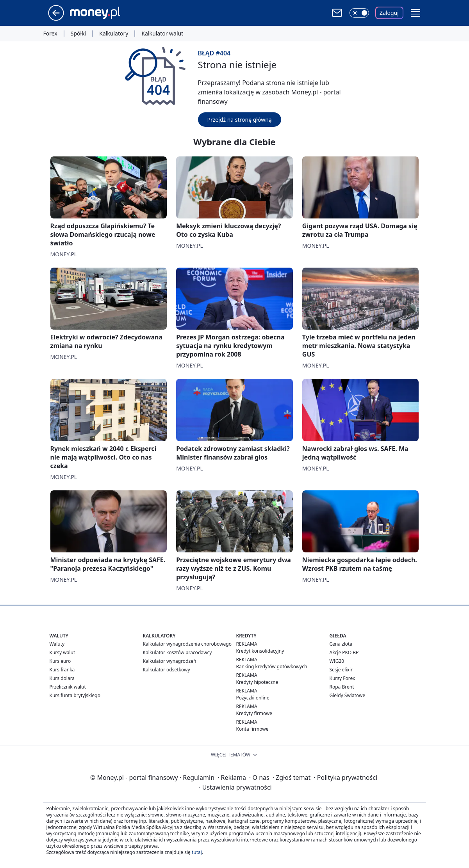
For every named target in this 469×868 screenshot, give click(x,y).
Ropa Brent (342, 687)
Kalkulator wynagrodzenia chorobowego (187, 644)
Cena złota (341, 644)
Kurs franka (62, 670)
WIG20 (337, 661)
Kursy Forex (342, 678)
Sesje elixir (341, 670)
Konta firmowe (252, 729)
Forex (50, 34)
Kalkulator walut (162, 34)
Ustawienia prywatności (235, 787)
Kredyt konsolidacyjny (260, 651)
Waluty (57, 644)
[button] (416, 13)
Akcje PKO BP (344, 652)
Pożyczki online (253, 698)
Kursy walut (62, 652)
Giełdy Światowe (348, 695)
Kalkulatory (114, 34)
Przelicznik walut (68, 687)
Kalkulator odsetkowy (167, 670)
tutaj (197, 852)
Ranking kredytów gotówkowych (272, 667)
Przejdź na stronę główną (240, 120)
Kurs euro (60, 661)
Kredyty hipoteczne (257, 682)
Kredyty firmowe (254, 713)
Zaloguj (389, 13)
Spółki (78, 34)
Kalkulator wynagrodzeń (170, 661)
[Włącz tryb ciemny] (359, 13)
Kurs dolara (62, 678)
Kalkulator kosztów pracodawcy (177, 652)
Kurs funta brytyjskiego (75, 695)
